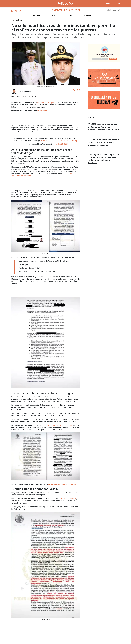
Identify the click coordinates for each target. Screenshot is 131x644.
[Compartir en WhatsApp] (74, 90)
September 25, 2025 (60, 144)
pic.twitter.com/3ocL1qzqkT (68, 141)
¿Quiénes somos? (114, 10)
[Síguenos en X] (20, 11)
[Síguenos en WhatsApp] (12, 11)
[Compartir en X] (79, 90)
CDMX (52, 15)
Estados (17, 20)
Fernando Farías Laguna (46, 103)
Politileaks (87, 15)
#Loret (43, 141)
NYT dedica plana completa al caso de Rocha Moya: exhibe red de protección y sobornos (104, 142)
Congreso (69, 15)
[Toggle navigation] (12, 3)
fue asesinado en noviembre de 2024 (59, 425)
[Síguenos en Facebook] (16, 11)
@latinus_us (53, 141)
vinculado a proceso (68, 499)
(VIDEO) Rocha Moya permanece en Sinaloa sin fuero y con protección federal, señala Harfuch (104, 127)
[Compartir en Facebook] (77, 90)
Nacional (37, 15)
